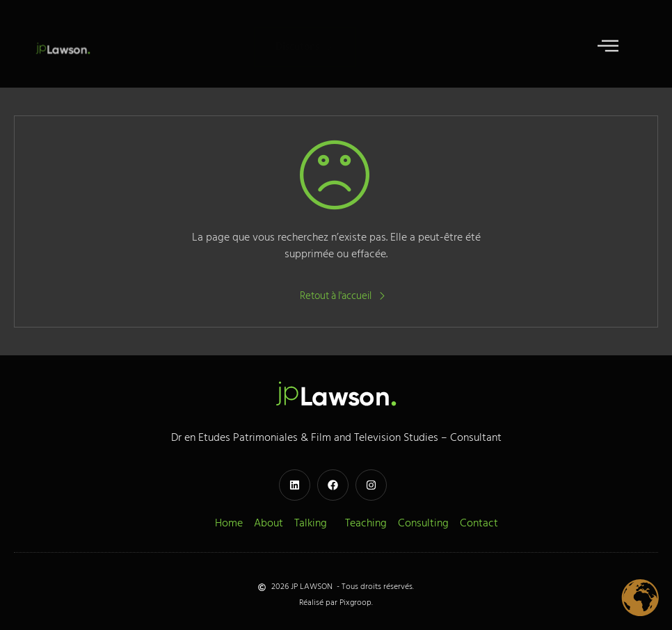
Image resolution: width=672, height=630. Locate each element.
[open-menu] (608, 47)
